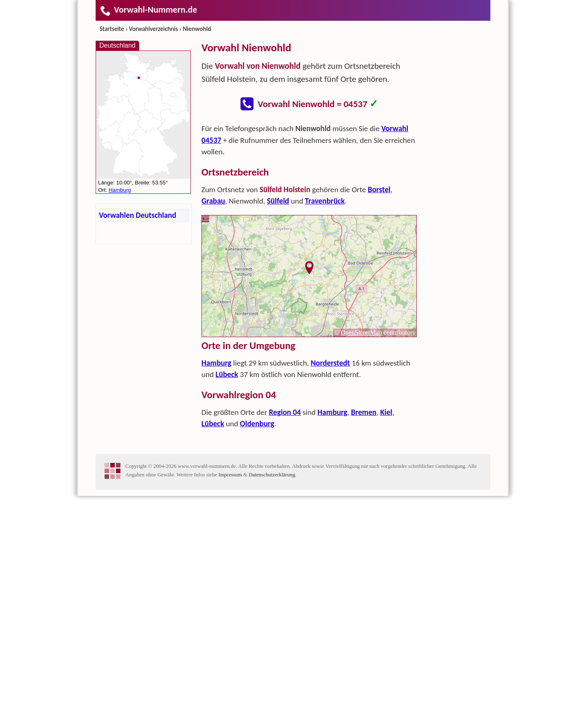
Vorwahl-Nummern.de (148, 10)
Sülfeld (278, 317)
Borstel (379, 306)
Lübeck (227, 490)
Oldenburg (257, 540)
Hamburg (216, 479)
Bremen (364, 528)
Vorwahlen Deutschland (138, 215)
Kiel (386, 528)
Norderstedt (330, 479)
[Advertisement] (309, 178)
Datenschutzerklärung (272, 707)
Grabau (213, 317)
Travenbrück (325, 317)
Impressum (230, 707)
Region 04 (285, 528)
